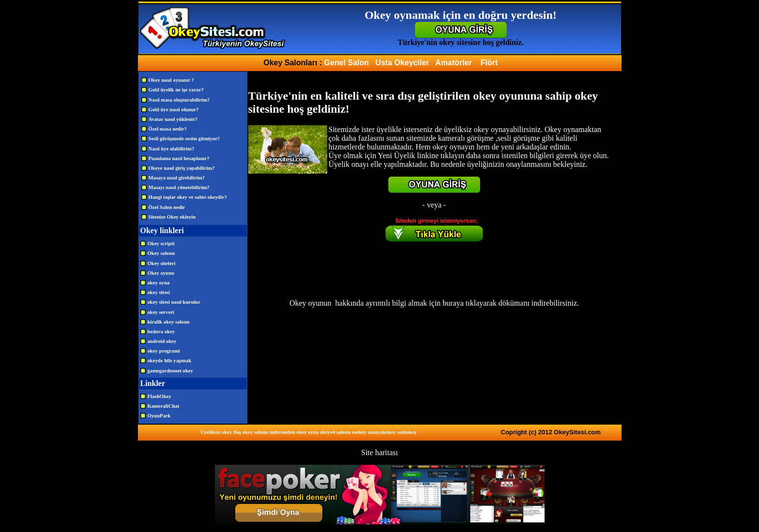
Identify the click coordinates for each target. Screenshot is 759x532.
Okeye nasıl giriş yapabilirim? (182, 168)
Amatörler (454, 63)
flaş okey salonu (251, 432)
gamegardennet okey (170, 371)
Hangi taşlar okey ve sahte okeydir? (188, 197)
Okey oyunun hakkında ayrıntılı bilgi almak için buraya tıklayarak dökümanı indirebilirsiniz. (434, 303)
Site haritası (379, 452)
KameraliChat (164, 406)
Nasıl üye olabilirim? (172, 149)
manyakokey (382, 432)
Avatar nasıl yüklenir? (173, 119)
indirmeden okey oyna (294, 432)
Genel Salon (347, 63)
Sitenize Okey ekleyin (172, 217)
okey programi (164, 351)
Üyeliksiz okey (216, 432)
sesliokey (407, 432)
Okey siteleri (162, 263)
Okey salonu (161, 253)
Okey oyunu (161, 273)
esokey (359, 432)
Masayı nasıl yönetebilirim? (179, 187)
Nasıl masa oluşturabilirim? (179, 100)
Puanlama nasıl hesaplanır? (179, 158)
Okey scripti (161, 244)
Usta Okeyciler (402, 63)
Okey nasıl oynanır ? (171, 80)
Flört (489, 63)
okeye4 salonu (335, 432)
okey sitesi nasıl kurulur (174, 302)
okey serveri (161, 312)
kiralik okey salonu (169, 322)
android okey (162, 341)
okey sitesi (159, 292)
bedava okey (161, 332)
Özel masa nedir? (168, 129)
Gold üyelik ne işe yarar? (176, 90)
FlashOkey (159, 396)
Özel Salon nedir (167, 207)
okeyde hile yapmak (170, 361)
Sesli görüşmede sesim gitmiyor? (184, 139)
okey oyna (159, 283)
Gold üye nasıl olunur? (174, 110)
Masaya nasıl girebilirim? (177, 178)
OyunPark (159, 416)
